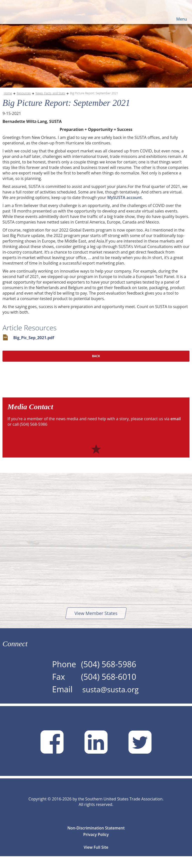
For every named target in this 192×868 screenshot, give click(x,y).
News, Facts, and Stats (50, 104)
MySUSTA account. (125, 209)
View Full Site (96, 859)
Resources (24, 104)
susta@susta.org (110, 701)
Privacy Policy (96, 846)
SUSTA (29, 13)
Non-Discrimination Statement (96, 840)
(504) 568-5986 (106, 675)
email (176, 430)
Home (8, 104)
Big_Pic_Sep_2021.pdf (34, 349)
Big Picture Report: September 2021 (94, 104)
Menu (182, 19)
